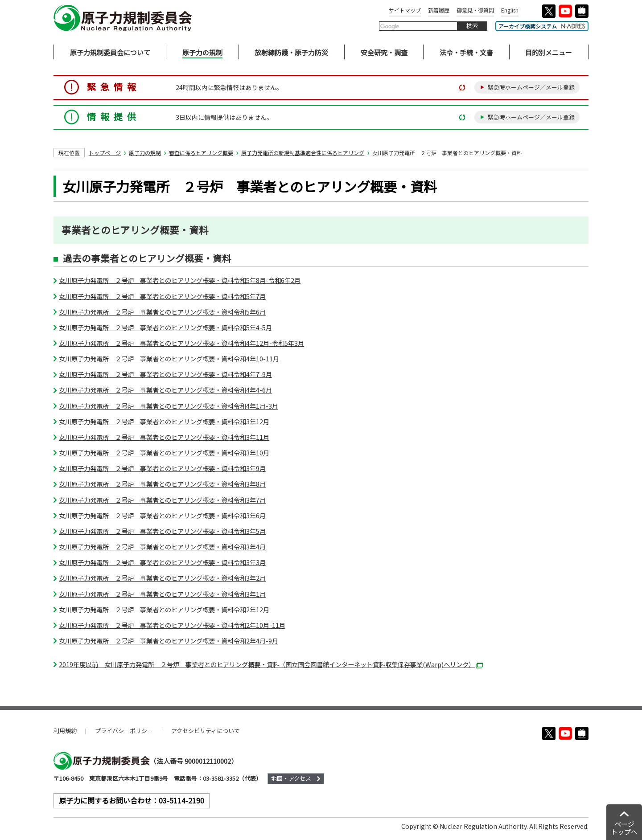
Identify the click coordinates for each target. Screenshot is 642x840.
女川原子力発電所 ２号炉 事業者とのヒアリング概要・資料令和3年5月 (162, 531)
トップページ (105, 153)
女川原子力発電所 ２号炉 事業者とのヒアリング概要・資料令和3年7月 (162, 500)
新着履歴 (439, 10)
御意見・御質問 (475, 10)
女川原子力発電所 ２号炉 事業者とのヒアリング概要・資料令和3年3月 (162, 562)
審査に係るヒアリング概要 (201, 153)
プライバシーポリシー (124, 731)
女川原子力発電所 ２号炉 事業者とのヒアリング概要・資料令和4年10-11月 (169, 359)
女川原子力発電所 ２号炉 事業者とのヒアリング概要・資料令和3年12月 (164, 421)
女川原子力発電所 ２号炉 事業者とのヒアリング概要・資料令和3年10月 (164, 453)
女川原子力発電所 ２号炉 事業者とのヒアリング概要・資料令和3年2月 (162, 578)
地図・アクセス (291, 778)
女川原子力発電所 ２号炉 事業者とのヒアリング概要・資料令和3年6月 (162, 515)
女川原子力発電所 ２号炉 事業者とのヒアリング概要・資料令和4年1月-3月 (169, 406)
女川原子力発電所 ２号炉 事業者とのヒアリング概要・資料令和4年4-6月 (165, 390)
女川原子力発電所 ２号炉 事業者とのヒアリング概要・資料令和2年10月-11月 (172, 625)
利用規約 (65, 731)
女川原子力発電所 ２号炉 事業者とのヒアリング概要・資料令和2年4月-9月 (169, 641)
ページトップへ (624, 828)
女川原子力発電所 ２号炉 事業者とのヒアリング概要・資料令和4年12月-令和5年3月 (181, 343)
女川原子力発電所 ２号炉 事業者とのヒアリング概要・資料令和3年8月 (162, 484)
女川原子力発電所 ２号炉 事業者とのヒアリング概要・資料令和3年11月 (164, 437)
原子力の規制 (145, 153)
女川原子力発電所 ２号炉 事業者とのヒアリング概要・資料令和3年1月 (162, 594)
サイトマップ (405, 10)
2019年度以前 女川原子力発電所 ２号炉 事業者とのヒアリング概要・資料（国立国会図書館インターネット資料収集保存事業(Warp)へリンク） (271, 664)
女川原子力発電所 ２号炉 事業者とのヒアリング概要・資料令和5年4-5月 (165, 327)
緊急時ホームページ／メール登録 (531, 87)
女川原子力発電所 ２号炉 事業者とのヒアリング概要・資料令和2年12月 (164, 609)
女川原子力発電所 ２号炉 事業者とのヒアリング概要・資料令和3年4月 (162, 547)
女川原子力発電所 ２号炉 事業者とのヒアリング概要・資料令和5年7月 (162, 296)
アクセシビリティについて (206, 731)
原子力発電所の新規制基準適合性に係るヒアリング (303, 153)
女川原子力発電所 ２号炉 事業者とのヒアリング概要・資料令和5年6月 (162, 312)
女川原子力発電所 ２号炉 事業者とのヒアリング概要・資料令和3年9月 (162, 468)
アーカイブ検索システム (542, 26)
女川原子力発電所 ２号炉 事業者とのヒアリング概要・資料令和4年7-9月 (165, 374)
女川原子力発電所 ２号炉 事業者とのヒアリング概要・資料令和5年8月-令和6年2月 (180, 280)
